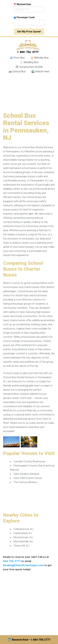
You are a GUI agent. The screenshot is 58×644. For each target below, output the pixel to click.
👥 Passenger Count (24, 17)
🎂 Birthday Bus (39, 58)
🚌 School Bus (17, 71)
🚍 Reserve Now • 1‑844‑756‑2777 (29, 640)
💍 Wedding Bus (29, 62)
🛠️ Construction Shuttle (29, 67)
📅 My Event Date (22, 4)
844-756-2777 (12, 561)
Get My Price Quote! (29, 32)
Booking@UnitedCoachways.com (23, 565)
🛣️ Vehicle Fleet (40, 71)
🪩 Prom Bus (17, 58)
